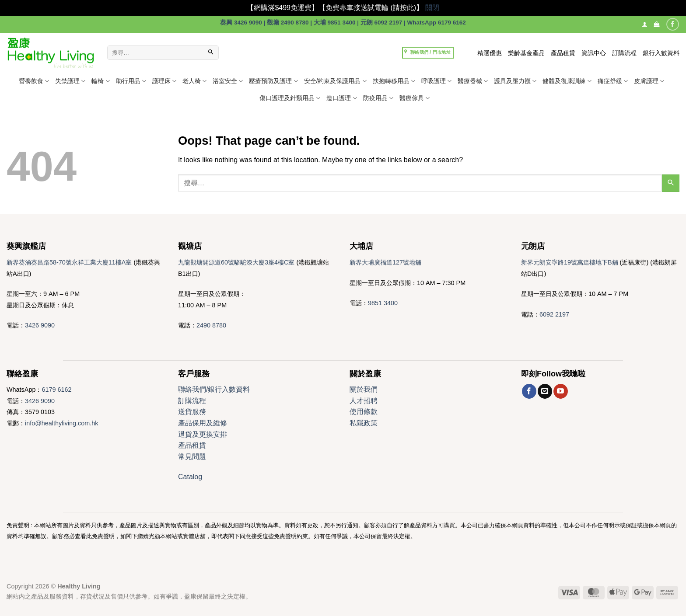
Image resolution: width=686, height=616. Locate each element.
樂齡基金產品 (526, 53)
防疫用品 (378, 98)
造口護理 (341, 98)
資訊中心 (594, 53)
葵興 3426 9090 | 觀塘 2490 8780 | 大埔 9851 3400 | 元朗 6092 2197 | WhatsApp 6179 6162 (343, 23)
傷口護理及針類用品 (290, 98)
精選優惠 (490, 53)
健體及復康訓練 (567, 81)
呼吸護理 (436, 81)
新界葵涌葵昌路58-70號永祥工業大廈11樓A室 (69, 262)
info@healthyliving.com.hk (61, 423)
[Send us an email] (545, 391)
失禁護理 (70, 81)
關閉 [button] (432, 8)
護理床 (164, 81)
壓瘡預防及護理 (273, 81)
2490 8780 (211, 325)
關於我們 (364, 389)
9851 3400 (383, 303)
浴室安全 (228, 81)
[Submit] (211, 53)
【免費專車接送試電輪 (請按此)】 (371, 8)
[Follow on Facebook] (673, 24)
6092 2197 (554, 314)
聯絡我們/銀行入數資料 (214, 389)
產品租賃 (563, 53)
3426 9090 (40, 325)
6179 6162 (56, 390)
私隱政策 (364, 423)
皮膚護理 (649, 81)
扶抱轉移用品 (394, 81)
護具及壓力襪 (515, 81)
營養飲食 (34, 81)
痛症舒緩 (613, 81)
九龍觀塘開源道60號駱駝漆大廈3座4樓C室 (236, 262)
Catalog (190, 477)
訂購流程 (624, 53)
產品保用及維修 (203, 423)
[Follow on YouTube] (561, 391)
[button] (656, 24)
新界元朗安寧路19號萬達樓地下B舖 (570, 262)
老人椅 (194, 81)
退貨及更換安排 (203, 434)
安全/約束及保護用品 (335, 81)
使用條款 (364, 412)
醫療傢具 (415, 98)
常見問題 (192, 457)
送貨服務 (192, 412)
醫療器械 (473, 81)
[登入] (645, 24)
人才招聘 (364, 401)
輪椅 (100, 81)
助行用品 (131, 81)
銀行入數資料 (661, 53)
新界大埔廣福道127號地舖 (385, 262)
